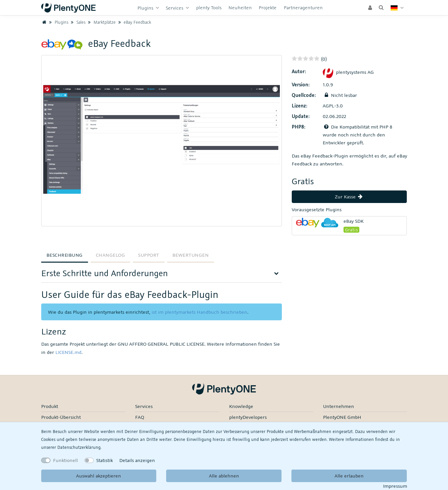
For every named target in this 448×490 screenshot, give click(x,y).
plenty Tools (209, 7)
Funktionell (65, 460)
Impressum (395, 486)
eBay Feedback (134, 22)
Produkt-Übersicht (61, 417)
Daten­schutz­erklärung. (79, 447)
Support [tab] (149, 255)
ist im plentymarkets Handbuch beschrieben (199, 312)
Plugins (146, 8)
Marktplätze (101, 22)
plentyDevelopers (248, 417)
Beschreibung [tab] (65, 255)
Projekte (268, 7)
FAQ (140, 417)
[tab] (162, 275)
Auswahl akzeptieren (99, 476)
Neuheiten (240, 7)
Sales (77, 22)
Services (175, 8)
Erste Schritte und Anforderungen (105, 273)
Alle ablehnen (224, 476)
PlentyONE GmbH (342, 417)
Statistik (105, 460)
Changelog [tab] (111, 255)
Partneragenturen (303, 7)
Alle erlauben (349, 476)
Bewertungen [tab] (191, 255)
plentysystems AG (348, 72)
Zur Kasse (349, 197)
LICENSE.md (68, 352)
